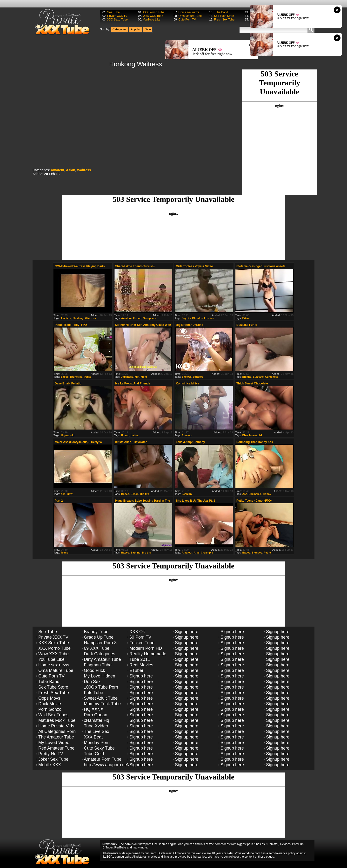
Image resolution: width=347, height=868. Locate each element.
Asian (71, 170)
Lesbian (209, 318)
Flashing (78, 318)
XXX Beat (93, 737)
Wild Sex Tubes (53, 715)
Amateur (57, 170)
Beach (135, 494)
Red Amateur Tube (56, 748)
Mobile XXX (50, 765)
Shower (186, 377)
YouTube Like (152, 20)
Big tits (186, 318)
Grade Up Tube (99, 637)
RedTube (120, 847)
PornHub (298, 844)
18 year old (67, 435)
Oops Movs (49, 698)
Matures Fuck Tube (57, 720)
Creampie (207, 553)
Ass (63, 494)
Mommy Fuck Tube (102, 704)
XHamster (272, 844)
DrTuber (108, 847)
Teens (64, 553)
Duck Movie (50, 704)
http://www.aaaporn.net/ (107, 765)
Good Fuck (94, 670)
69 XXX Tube (97, 648)
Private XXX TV (117, 16)
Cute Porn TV (187, 20)
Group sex (149, 318)
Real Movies (141, 665)
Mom (144, 377)
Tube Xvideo (96, 726)
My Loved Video (54, 743)
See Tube (113, 12)
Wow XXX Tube (153, 16)
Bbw (245, 435)
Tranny (267, 494)
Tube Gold (94, 754)
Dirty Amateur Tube (102, 659)
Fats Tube (93, 693)
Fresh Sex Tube (224, 20)
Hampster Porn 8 (100, 643)
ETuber (136, 670)
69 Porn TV (140, 637)
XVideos (285, 844)
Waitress (84, 170)
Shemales (255, 494)
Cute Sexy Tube (99, 748)
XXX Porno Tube (154, 12)
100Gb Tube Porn (101, 687)
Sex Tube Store (224, 16)
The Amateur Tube (56, 737)
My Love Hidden (100, 676)
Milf (137, 377)
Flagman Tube (98, 665)
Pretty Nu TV (51, 754)
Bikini (246, 318)
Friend (137, 318)
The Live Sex (97, 731)
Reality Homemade (148, 654)
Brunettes (76, 377)
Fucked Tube (142, 643)
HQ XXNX (94, 709)
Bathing (136, 553)
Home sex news (189, 12)
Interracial (256, 435)
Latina (134, 435)
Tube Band (221, 12)
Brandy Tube (96, 632)
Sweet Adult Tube (101, 698)
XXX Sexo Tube (117, 20)
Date (148, 29)
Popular (136, 29)
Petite (87, 377)
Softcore (198, 377)
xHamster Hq (97, 720)
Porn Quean (96, 715)
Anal (197, 553)
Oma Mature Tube (190, 16)
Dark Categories (100, 654)
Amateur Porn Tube (103, 759)
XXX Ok (137, 632)
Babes (64, 377)
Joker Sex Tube (53, 759)
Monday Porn (97, 743)
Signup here (141, 676)
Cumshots (272, 377)
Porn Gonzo (50, 709)
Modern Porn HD (146, 648)
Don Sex (92, 682)
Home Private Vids (56, 726)
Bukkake (258, 377)
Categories (120, 29)
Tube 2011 (140, 659)
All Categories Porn (57, 731)
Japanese (127, 377)
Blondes (197, 318)
